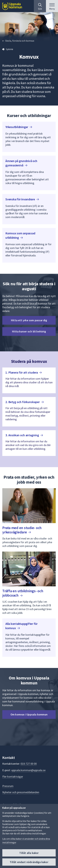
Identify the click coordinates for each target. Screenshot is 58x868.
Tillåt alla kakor (29, 853)
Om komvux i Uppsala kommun (29, 714)
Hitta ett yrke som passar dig (29, 320)
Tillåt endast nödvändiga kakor (29, 862)
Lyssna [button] (10, 49)
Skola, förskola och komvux (20, 41)
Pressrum (8, 786)
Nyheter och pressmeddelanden (21, 792)
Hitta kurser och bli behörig (29, 331)
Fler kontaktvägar (13, 777)
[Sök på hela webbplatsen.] (40, 6)
